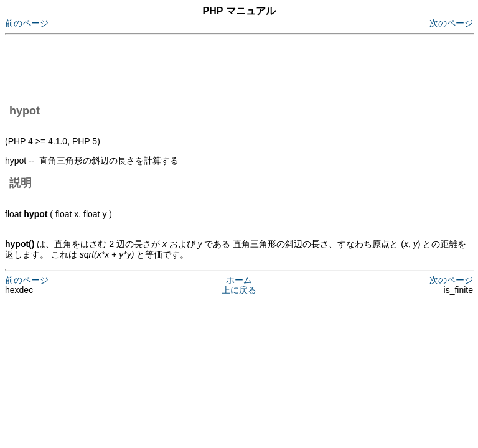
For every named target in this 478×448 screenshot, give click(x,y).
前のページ (27, 23)
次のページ (451, 23)
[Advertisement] (232, 67)
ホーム (239, 280)
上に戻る (239, 290)
